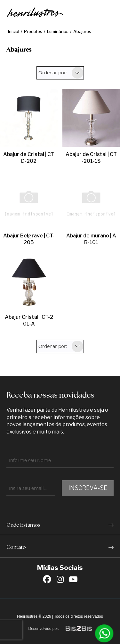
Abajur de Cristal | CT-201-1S (91, 158)
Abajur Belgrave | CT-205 (29, 239)
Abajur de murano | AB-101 (91, 239)
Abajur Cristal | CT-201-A (29, 320)
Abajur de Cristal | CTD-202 (29, 158)
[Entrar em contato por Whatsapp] (104, 633)
